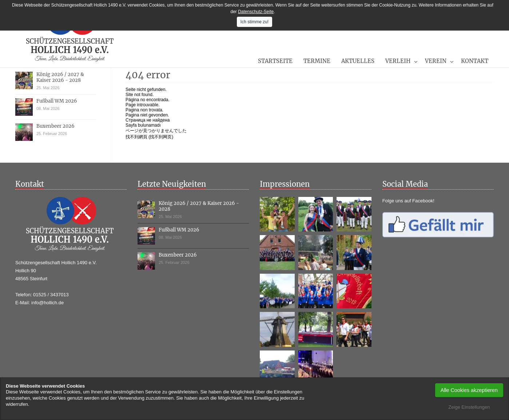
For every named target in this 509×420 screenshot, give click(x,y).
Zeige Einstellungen (469, 407)
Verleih (398, 61)
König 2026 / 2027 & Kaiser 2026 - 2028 (60, 77)
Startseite (275, 61)
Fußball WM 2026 (57, 101)
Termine (317, 61)
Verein (436, 61)
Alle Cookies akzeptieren (469, 390)
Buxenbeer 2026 (55, 126)
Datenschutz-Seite (256, 12)
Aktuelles (358, 61)
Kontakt (475, 61)
